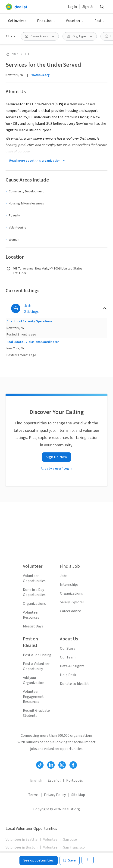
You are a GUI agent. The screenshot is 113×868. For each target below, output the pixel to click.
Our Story (67, 649)
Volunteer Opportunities (34, 578)
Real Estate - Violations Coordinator (33, 342)
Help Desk (68, 675)
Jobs (64, 576)
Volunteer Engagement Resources (33, 697)
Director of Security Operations (29, 321)
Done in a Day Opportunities (34, 592)
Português (75, 780)
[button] (46, 21)
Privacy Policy (55, 795)
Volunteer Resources (31, 615)
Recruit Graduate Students (36, 713)
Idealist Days (33, 626)
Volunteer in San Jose (60, 840)
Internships (69, 585)
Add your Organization (34, 680)
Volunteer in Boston (22, 847)
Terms (33, 795)
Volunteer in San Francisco (64, 847)
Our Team (68, 657)
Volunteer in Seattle (22, 840)
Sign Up (88, 7)
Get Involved (17, 21)
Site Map (78, 795)
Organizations (34, 604)
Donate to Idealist (74, 684)
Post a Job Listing (37, 655)
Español (54, 780)
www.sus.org (41, 75)
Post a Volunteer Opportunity (36, 666)
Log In (72, 7)
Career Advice (71, 611)
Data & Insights (72, 666)
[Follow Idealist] (40, 765)
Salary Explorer (72, 602)
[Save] (70, 860)
